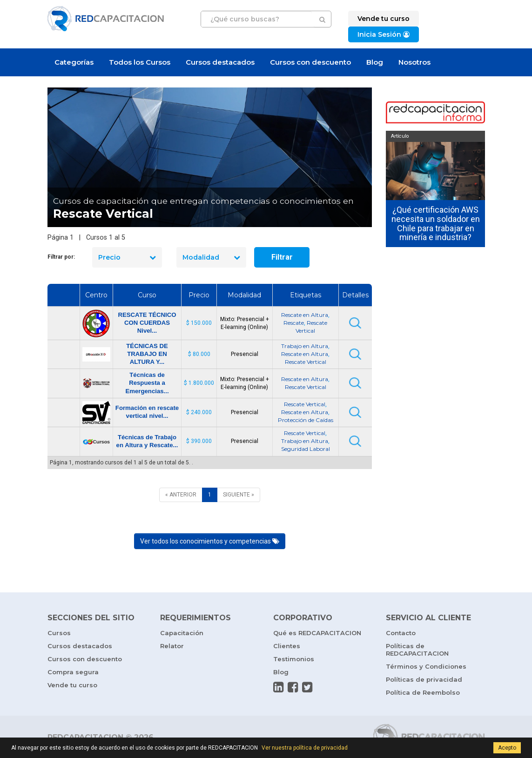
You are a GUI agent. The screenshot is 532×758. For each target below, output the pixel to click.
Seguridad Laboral (306, 449)
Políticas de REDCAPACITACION (417, 650)
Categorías (74, 62)
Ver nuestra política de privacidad (305, 748)
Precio (127, 257)
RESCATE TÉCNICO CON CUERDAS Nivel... (147, 323)
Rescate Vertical (306, 362)
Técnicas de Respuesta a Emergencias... (147, 383)
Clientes (287, 646)
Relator (172, 646)
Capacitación (182, 633)
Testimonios (294, 659)
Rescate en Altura (305, 315)
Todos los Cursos (140, 62)
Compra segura (73, 672)
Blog (375, 62)
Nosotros (414, 62)
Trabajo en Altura (305, 346)
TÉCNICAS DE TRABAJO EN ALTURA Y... (147, 354)
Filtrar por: (61, 257)
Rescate (294, 323)
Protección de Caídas (306, 420)
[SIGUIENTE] (239, 495)
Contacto (401, 633)
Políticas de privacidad (424, 679)
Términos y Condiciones (426, 666)
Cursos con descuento (310, 62)
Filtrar (282, 257)
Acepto (507, 748)
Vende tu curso (72, 685)
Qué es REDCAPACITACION (317, 633)
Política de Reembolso (423, 692)
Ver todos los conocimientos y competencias (210, 541)
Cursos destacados (220, 62)
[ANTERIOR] (181, 495)
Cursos (59, 633)
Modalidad (211, 257)
